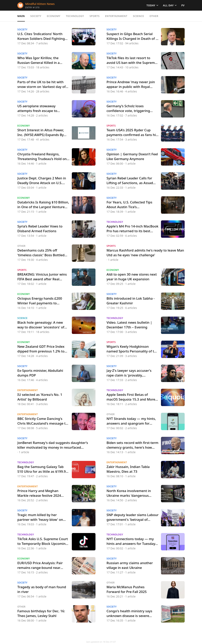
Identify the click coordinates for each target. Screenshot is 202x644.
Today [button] (151, 5)
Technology (75, 16)
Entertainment (116, 16)
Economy (54, 16)
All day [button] (168, 5)
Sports (95, 16)
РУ (183, 5)
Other (154, 16)
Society (36, 16)
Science (138, 16)
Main (21, 16)
